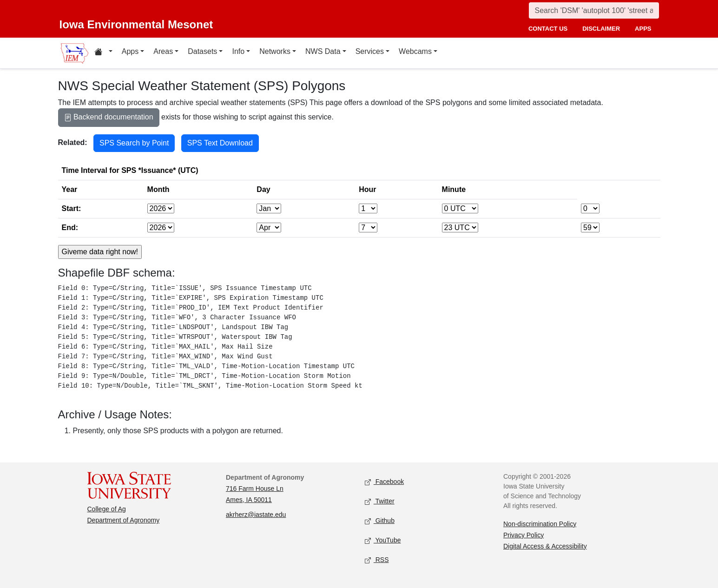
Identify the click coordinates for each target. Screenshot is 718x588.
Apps (130, 51)
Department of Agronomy (124, 520)
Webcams (415, 51)
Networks (275, 51)
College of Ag (107, 509)
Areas (163, 51)
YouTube (383, 540)
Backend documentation (109, 118)
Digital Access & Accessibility (545, 546)
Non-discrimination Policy (540, 524)
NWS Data (323, 51)
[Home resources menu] (103, 53)
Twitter (380, 501)
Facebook (385, 482)
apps (643, 29)
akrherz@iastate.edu (256, 515)
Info (238, 51)
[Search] (594, 10)
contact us (548, 29)
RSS (377, 560)
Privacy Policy (524, 535)
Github (380, 521)
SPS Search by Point (134, 143)
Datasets (202, 51)
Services (370, 51)
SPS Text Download (220, 143)
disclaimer (601, 29)
